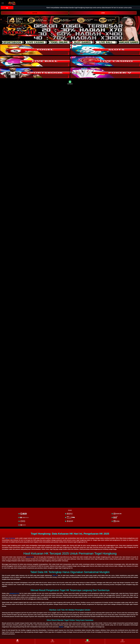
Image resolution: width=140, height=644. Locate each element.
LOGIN (103, 13)
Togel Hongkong (10, 538)
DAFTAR (35, 13)
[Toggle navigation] (3, 3)
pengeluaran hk (14, 593)
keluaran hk (30, 557)
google (61, 627)
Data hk (55, 575)
